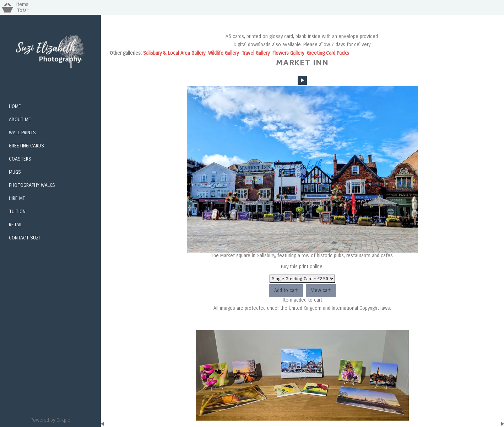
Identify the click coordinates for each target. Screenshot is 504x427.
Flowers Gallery (288, 53)
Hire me (17, 198)
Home (15, 106)
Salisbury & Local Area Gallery (174, 53)
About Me (20, 120)
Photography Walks (32, 185)
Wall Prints (22, 133)
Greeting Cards (26, 146)
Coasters (20, 159)
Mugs (15, 172)
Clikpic (63, 420)
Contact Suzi (24, 238)
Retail (16, 225)
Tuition (17, 212)
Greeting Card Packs (328, 53)
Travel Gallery (256, 53)
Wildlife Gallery (223, 53)
